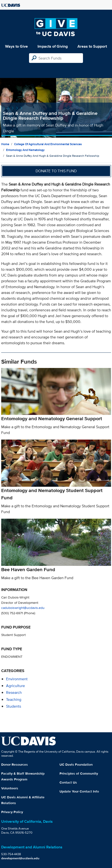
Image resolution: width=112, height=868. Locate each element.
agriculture (15, 686)
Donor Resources (15, 764)
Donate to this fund (56, 171)
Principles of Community (79, 773)
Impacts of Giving (53, 46)
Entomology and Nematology (25, 150)
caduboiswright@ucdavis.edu (23, 608)
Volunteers (10, 788)
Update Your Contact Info (79, 791)
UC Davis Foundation (76, 764)
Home (5, 144)
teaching (14, 700)
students (14, 706)
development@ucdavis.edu (20, 858)
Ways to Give (16, 46)
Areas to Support (92, 46)
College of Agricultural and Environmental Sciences (48, 144)
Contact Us (68, 782)
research (14, 692)
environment (17, 679)
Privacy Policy (12, 812)
